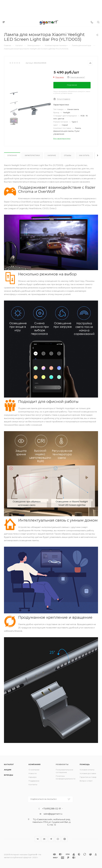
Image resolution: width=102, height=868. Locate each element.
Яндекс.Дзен (65, 839)
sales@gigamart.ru (53, 814)
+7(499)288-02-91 (52, 809)
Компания (34, 764)
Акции (8, 770)
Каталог (9, 764)
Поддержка (34, 781)
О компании (34, 770)
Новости (33, 773)
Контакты (33, 784)
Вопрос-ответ (86, 781)
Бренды (9, 775)
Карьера (32, 777)
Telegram (51, 839)
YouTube (58, 839)
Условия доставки (88, 773)
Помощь (85, 764)
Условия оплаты (87, 770)
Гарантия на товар (88, 777)
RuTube (44, 839)
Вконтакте (38, 839)
